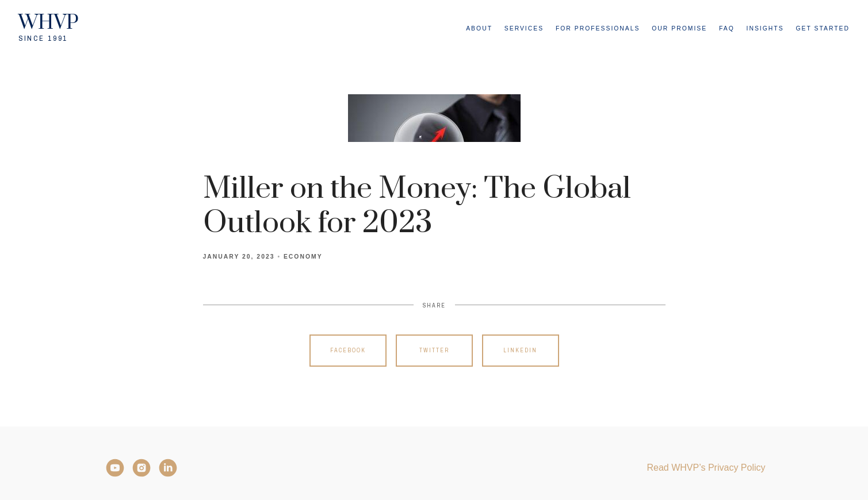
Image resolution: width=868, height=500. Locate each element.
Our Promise (679, 28)
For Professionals (598, 28)
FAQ (727, 28)
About (479, 28)
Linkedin (520, 350)
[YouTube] (115, 468)
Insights (765, 28)
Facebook (348, 350)
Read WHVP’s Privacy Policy (706, 468)
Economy (303, 257)
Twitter (434, 350)
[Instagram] (142, 468)
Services (524, 28)
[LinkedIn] (168, 468)
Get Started (823, 28)
